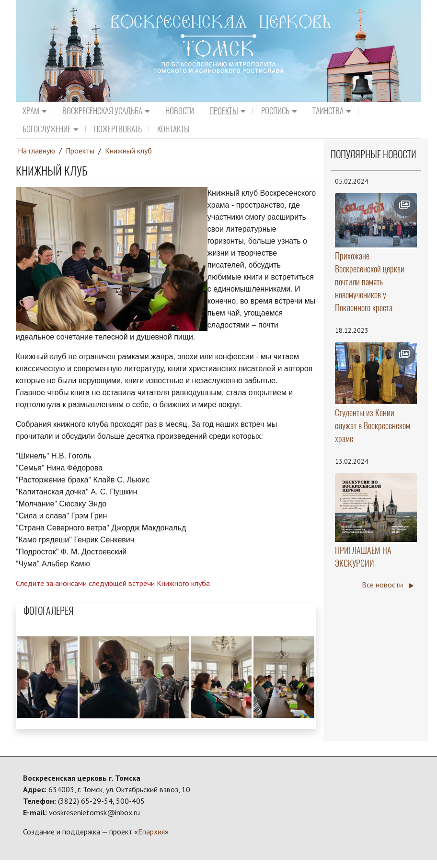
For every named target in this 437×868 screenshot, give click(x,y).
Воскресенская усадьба (106, 111)
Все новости (388, 585)
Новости (180, 111)
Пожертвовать (118, 129)
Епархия (151, 831)
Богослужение (51, 129)
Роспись (279, 111)
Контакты (173, 129)
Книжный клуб (129, 151)
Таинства (332, 111)
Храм (35, 111)
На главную (36, 151)
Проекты (228, 111)
